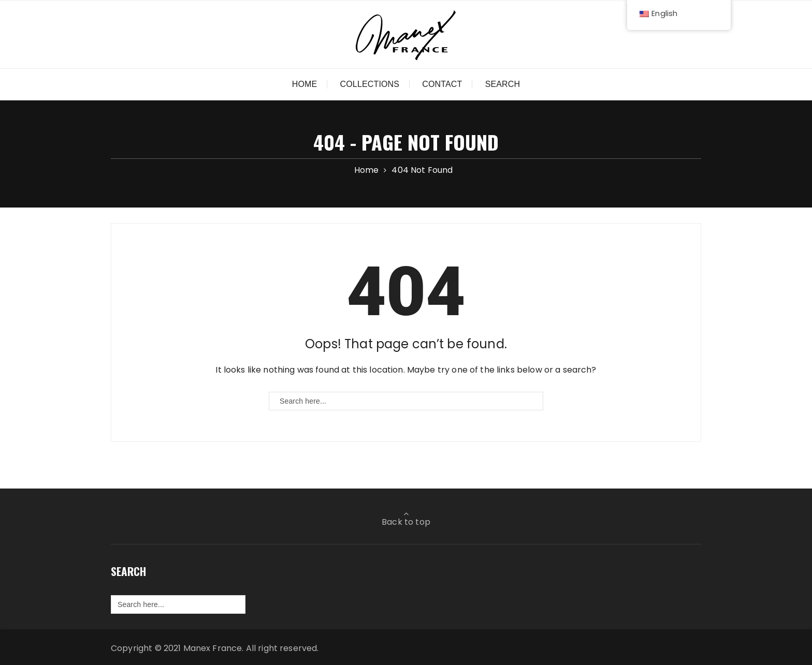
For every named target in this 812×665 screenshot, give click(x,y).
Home (305, 84)
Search (503, 84)
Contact (442, 84)
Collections (370, 84)
